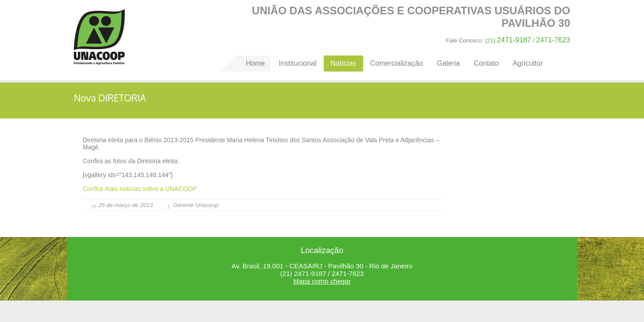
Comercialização (397, 63)
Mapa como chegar (322, 281)
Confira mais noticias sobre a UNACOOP (140, 189)
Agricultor (528, 63)
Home (99, 37)
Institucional (298, 63)
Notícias (343, 63)
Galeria (449, 63)
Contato (486, 63)
